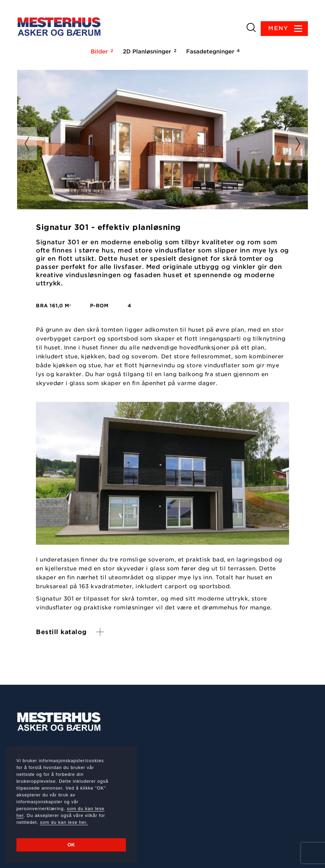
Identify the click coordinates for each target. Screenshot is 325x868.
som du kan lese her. (64, 822)
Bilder (101, 51)
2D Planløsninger (149, 51)
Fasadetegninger (212, 51)
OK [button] (71, 845)
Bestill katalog (61, 632)
